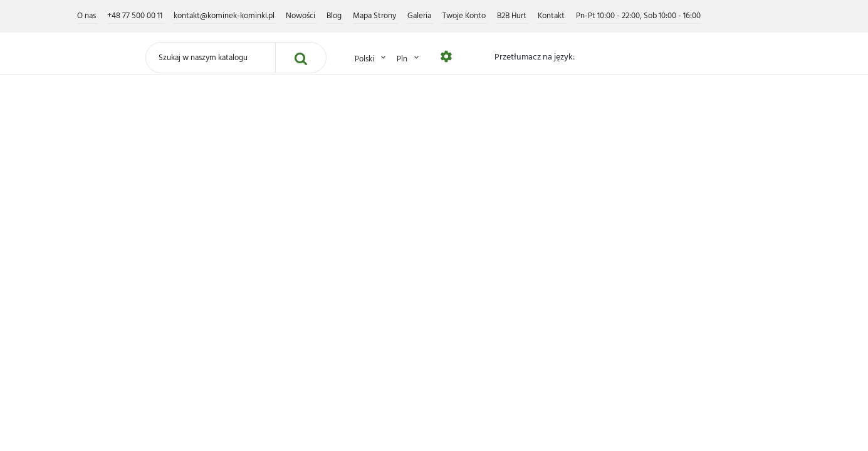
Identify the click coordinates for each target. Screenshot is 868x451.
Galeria (420, 16)
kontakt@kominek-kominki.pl (225, 16)
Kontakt (552, 16)
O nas (87, 16)
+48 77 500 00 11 (136, 16)
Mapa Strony (375, 16)
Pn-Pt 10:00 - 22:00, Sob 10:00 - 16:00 (638, 16)
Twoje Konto (465, 16)
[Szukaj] (211, 58)
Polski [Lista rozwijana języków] (371, 59)
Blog (335, 16)
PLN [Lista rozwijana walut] (409, 59)
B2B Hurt (513, 16)
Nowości (301, 16)
